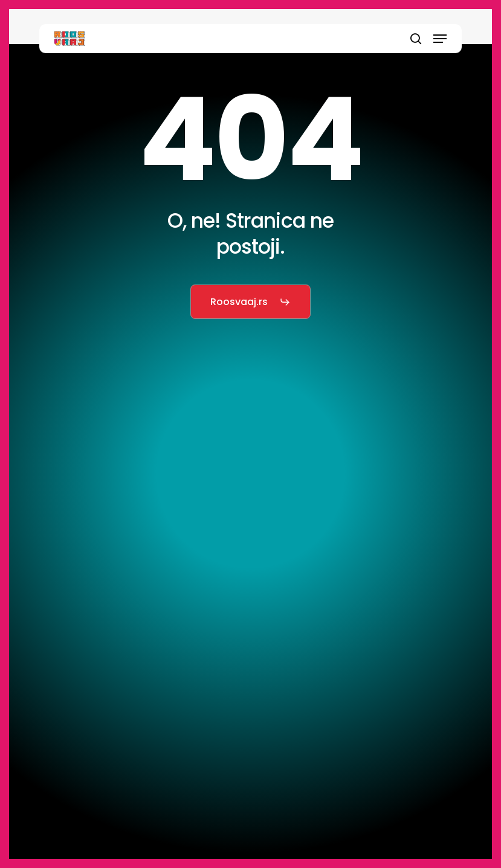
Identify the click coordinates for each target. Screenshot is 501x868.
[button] (440, 39)
